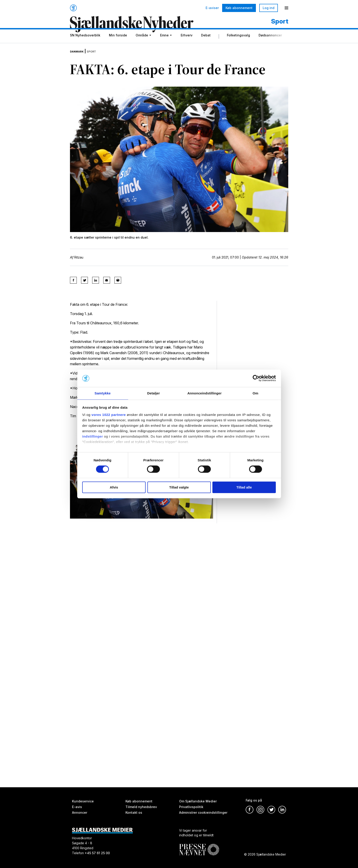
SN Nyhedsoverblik (85, 44)
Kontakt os (134, 812)
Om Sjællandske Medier (198, 801)
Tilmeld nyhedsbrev (141, 807)
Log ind (269, 8)
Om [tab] (255, 393)
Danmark (79, 57)
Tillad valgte (179, 487)
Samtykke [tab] (103, 393)
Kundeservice (83, 801)
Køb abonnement (239, 8)
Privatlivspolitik (191, 807)
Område (142, 44)
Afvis (114, 487)
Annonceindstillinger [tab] (204, 393)
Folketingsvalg (238, 44)
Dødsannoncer (270, 44)
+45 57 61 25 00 (97, 853)
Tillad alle (244, 487)
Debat (206, 44)
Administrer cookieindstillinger (203, 812)
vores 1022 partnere (109, 415)
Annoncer (80, 812)
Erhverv (187, 44)
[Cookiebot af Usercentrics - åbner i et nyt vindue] (256, 378)
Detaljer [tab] (154, 393)
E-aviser (212, 8)
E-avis (77, 807)
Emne (164, 44)
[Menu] (286, 8)
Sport (99, 57)
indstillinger (93, 437)
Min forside (118, 44)
